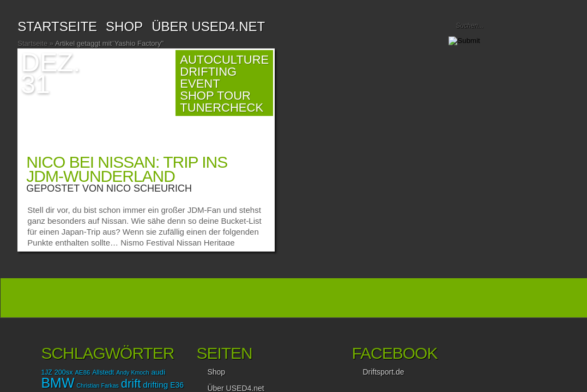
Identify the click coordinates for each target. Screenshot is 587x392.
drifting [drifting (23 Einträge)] (155, 385)
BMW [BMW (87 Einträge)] (58, 383)
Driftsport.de (383, 372)
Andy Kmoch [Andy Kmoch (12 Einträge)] (132, 372)
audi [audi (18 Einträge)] (158, 372)
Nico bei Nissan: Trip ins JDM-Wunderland (127, 169)
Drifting (208, 72)
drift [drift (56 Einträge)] (131, 384)
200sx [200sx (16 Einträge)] (64, 372)
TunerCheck (222, 108)
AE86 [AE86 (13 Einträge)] (83, 372)
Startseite (57, 26)
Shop (216, 372)
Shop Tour (215, 96)
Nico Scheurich (149, 188)
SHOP (124, 26)
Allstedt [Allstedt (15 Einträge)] (103, 372)
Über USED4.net (208, 26)
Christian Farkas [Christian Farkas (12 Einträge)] (98, 385)
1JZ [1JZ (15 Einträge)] (46, 372)
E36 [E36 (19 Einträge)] (177, 385)
